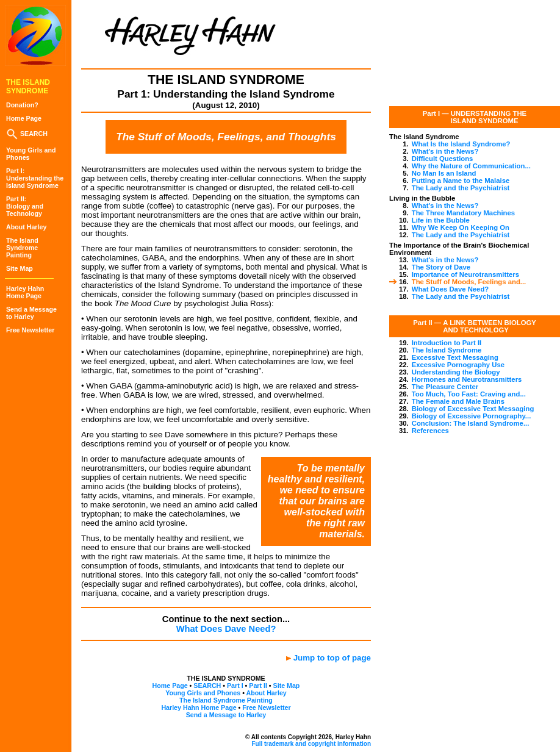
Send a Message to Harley (226, 715)
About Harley (26, 227)
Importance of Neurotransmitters (465, 274)
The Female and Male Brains (458, 401)
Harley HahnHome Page (25, 292)
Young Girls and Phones (203, 693)
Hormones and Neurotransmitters (467, 379)
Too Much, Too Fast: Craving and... (469, 394)
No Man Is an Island (444, 173)
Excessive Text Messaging (455, 357)
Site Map (20, 268)
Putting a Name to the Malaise (461, 181)
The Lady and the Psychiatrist (461, 188)
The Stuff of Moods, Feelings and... (469, 282)
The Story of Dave (441, 267)
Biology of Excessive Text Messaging (473, 409)
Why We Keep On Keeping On (461, 227)
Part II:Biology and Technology (25, 206)
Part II (258, 686)
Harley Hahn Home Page (199, 707)
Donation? (22, 105)
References (430, 431)
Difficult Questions (443, 159)
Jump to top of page (332, 658)
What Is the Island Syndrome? (461, 144)
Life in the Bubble (441, 220)
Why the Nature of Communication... (471, 166)
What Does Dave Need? (226, 629)
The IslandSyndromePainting (22, 248)
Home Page (24, 118)
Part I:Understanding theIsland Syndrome (35, 178)
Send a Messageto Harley (31, 313)
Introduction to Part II (447, 343)
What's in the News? (445, 151)
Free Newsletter (30, 330)
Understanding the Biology (456, 372)
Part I (235, 686)
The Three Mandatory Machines (463, 213)
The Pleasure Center (445, 387)
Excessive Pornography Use (458, 365)
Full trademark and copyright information (311, 744)
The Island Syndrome (447, 350)
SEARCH (27, 134)
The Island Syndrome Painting (226, 700)
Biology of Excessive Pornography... (472, 416)
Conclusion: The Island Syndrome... (471, 423)
